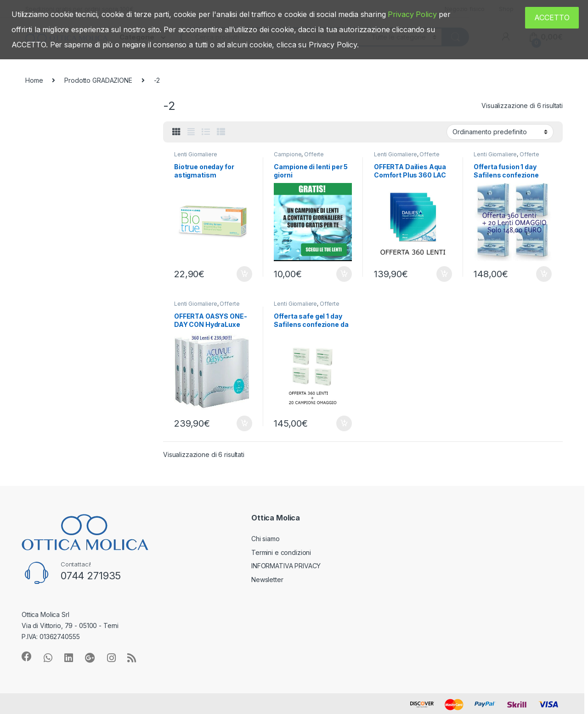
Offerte (314, 154)
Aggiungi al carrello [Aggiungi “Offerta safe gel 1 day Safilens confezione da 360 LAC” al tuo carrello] (344, 423)
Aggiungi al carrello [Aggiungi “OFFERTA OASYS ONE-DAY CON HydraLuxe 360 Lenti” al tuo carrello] (244, 423)
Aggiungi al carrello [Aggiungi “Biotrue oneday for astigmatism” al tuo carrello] (244, 274)
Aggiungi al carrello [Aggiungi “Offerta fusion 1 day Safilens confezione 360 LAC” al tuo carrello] (544, 274)
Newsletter (267, 580)
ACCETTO (552, 17)
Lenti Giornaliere (196, 154)
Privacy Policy (412, 14)
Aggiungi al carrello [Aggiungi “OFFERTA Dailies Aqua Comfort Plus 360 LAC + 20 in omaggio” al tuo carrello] (444, 274)
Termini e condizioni (281, 552)
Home (34, 80)
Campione (288, 154)
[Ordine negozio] (500, 132)
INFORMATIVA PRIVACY (286, 566)
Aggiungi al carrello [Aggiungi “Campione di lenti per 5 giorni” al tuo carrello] (344, 274)
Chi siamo (266, 539)
